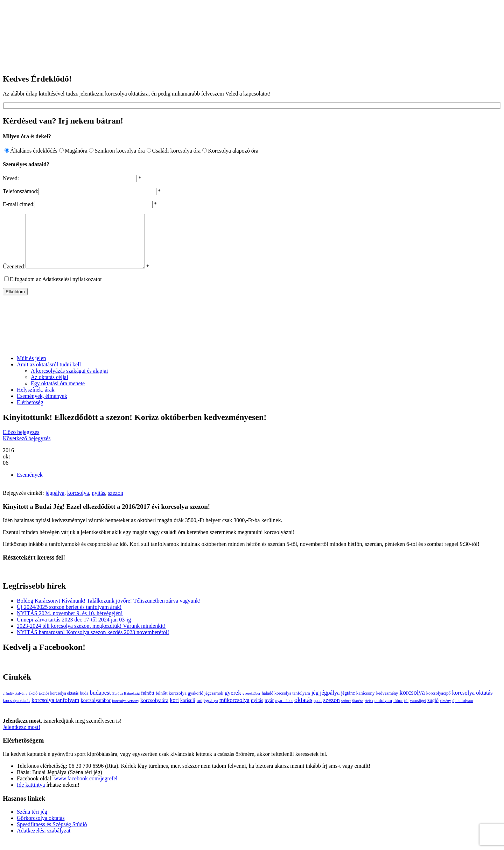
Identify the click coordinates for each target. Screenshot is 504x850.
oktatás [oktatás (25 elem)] (303, 710)
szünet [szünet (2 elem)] (346, 711)
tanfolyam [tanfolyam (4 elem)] (383, 711)
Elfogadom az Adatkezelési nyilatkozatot (56, 290)
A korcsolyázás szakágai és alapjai (69, 381)
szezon (115, 503)
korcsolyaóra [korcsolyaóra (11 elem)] (154, 711)
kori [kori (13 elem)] (174, 711)
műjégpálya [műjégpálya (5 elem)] (207, 711)
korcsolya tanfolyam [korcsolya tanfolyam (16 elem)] (55, 711)
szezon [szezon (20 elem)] (332, 711)
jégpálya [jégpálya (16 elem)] (330, 703)
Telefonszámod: (21, 191)
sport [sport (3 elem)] (318, 711)
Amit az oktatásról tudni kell (49, 375)
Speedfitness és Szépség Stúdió (52, 835)
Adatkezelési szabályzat (44, 841)
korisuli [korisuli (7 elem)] (188, 711)
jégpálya (55, 503)
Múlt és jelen (31, 369)
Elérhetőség (30, 413)
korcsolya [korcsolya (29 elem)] (412, 703)
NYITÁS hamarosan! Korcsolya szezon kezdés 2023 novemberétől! (93, 643)
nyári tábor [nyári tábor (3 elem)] (284, 711)
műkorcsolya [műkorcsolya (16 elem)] (234, 711)
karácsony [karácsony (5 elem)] (366, 704)
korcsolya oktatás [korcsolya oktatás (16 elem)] (472, 703)
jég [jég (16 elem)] (315, 703)
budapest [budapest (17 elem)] (100, 703)
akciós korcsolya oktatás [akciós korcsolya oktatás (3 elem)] (59, 704)
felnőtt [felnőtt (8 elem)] (148, 703)
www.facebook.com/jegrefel (86, 789)
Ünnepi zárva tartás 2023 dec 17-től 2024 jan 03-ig (74, 630)
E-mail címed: (19, 204)
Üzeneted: (14, 277)
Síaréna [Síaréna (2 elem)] (358, 711)
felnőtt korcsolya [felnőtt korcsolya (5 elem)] (171, 704)
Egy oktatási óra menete (58, 394)
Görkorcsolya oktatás (41, 828)
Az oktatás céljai (50, 388)
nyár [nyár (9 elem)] (269, 711)
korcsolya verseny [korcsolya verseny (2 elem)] (125, 711)
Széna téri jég (32, 822)
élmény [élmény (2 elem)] (445, 711)
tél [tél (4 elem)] (406, 711)
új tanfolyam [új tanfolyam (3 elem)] (463, 711)
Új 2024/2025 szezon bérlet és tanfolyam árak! (69, 617)
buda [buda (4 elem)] (84, 704)
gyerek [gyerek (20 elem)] (233, 703)
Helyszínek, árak (36, 400)
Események (30, 485)
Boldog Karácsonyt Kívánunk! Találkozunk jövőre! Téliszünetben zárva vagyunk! (109, 611)
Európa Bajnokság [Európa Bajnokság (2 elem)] (126, 704)
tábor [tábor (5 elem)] (398, 711)
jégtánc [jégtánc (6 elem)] (348, 704)
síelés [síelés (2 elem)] (369, 711)
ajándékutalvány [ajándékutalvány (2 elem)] (15, 704)
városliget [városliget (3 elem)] (418, 711)
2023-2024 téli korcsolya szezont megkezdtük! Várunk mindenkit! (91, 636)
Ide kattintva (31, 795)
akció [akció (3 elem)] (33, 704)
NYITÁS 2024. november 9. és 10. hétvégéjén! (70, 624)
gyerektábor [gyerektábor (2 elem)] (251, 704)
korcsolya (78, 503)
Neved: (11, 178)
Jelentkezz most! (22, 737)
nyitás (98, 503)
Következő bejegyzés (27, 449)
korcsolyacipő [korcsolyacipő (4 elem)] (439, 704)
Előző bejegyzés (21, 442)
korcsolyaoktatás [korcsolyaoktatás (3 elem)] (16, 711)
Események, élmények (42, 406)
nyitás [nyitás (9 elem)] (257, 711)
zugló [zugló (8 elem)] (433, 711)
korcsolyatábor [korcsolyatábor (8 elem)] (96, 711)
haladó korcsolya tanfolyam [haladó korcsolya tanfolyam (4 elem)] (286, 704)
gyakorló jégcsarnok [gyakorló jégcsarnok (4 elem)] (206, 704)
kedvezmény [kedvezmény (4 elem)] (387, 704)
